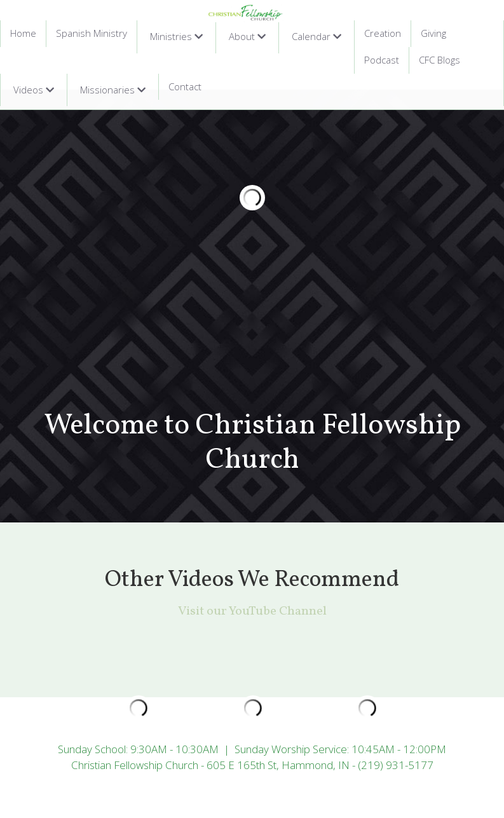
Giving (433, 33)
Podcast (382, 60)
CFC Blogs (439, 60)
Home (23, 33)
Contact (185, 86)
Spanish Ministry (92, 33)
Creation (383, 33)
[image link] (246, 12)
